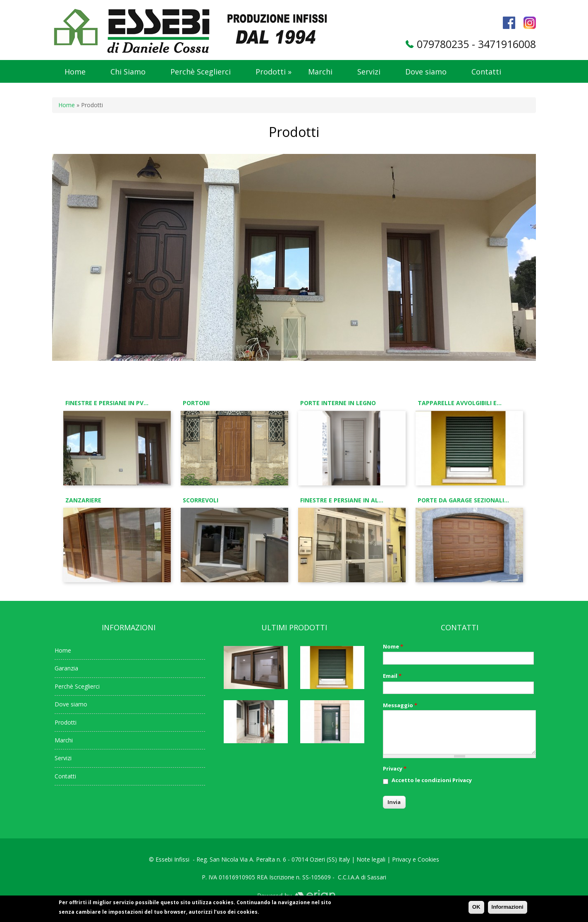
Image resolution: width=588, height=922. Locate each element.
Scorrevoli (201, 500)
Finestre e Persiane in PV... (107, 403)
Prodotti (274, 72)
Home (75, 72)
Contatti (486, 72)
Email (392, 676)
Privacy (395, 768)
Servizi (369, 72)
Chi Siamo (128, 72)
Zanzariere (83, 500)
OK (476, 909)
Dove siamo (426, 72)
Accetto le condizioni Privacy (432, 780)
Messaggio (400, 705)
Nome (393, 646)
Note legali (371, 859)
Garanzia (66, 668)
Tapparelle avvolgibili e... (460, 403)
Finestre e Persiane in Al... (342, 500)
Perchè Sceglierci (201, 72)
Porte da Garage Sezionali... (463, 500)
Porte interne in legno (338, 403)
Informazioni (508, 909)
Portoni (196, 403)
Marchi (320, 72)
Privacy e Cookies (416, 859)
